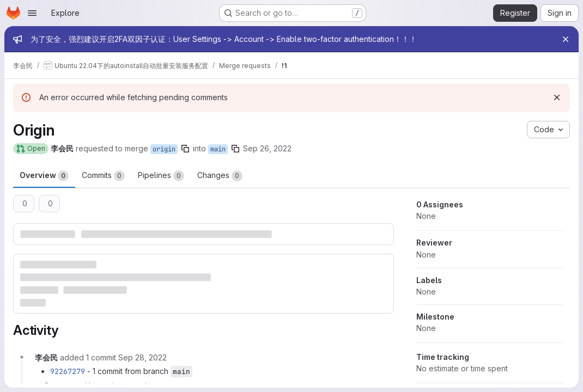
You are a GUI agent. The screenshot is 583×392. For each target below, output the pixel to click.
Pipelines (161, 176)
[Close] (566, 39)
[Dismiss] (557, 97)
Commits (103, 176)
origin (164, 149)
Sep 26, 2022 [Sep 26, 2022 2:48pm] (267, 148)
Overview (44, 176)
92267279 (68, 371)
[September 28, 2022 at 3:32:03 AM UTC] (142, 357)
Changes (220, 176)
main (218, 149)
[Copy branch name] (185, 149)
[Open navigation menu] (32, 13)
